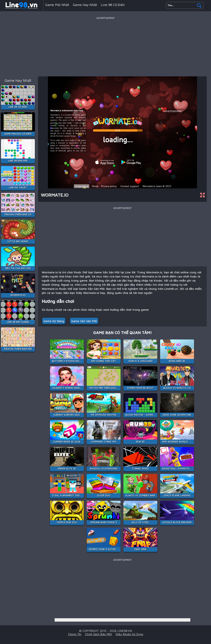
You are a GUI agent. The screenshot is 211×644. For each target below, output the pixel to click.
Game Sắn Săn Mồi (84, 321)
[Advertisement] (105, 46)
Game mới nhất (57, 5)
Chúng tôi (75, 634)
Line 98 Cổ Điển (113, 5)
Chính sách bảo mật (99, 634)
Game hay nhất (85, 5)
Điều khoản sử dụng (129, 634)
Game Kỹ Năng (54, 321)
